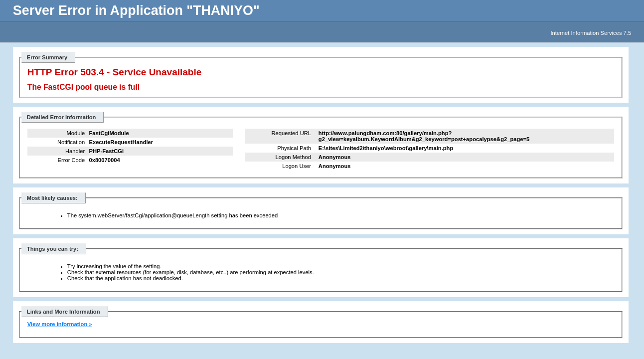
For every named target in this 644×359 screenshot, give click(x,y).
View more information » (60, 324)
